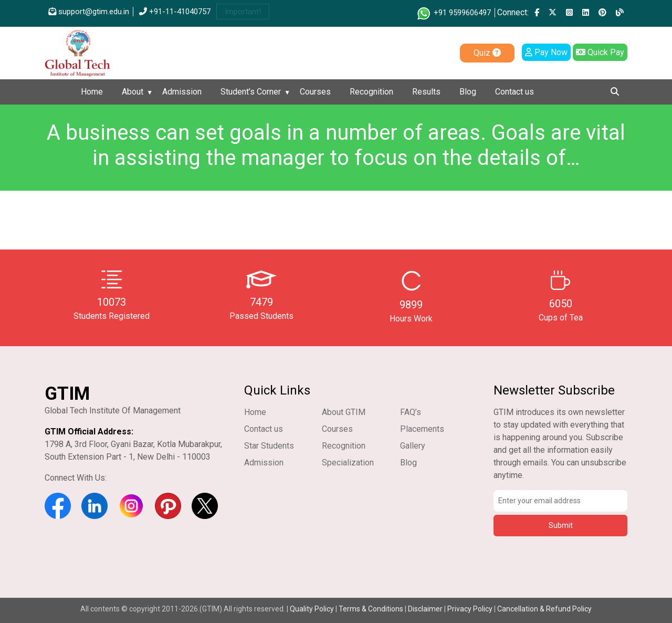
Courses (315, 92)
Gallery (413, 446)
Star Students (269, 446)
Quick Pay (600, 52)
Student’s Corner (251, 92)
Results (426, 92)
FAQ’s (411, 412)
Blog (468, 92)
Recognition (371, 92)
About (133, 92)
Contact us (514, 92)
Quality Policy (313, 609)
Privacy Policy (470, 609)
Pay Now (546, 52)
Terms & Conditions (371, 609)
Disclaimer (425, 609)
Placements (422, 429)
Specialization (348, 463)
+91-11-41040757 (175, 12)
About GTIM (344, 412)
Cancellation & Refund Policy (544, 609)
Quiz (487, 53)
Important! (243, 12)
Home (92, 92)
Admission (182, 92)
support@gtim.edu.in (89, 12)
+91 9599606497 (453, 13)
